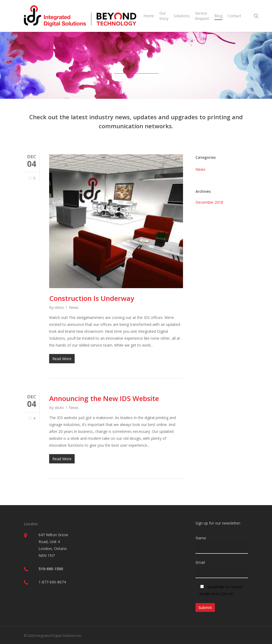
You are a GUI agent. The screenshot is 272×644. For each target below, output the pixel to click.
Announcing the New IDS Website (104, 398)
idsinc (59, 307)
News (74, 307)
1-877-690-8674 (52, 582)
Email (222, 569)
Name (222, 545)
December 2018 (209, 202)
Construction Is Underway (92, 298)
